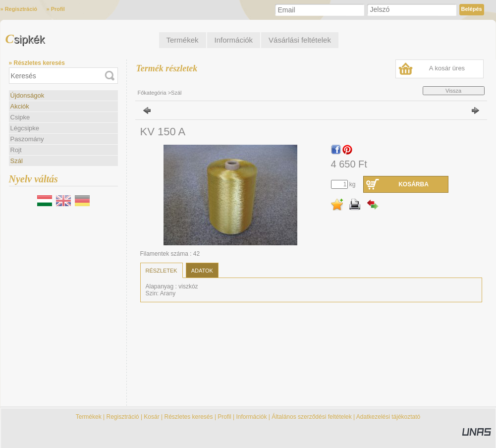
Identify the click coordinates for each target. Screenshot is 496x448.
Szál (17, 161)
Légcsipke (25, 128)
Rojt (16, 150)
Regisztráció (123, 417)
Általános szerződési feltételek (311, 417)
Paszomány (27, 139)
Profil (224, 417)
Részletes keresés (189, 417)
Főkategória (152, 93)
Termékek (89, 417)
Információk (251, 417)
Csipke (20, 117)
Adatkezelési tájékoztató (388, 417)
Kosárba (413, 184)
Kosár (151, 417)
